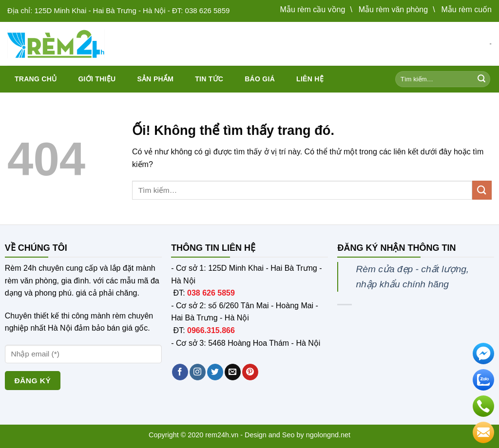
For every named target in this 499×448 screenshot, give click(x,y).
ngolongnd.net (328, 435)
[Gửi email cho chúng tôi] (233, 372)
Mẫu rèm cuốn (467, 9)
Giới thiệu (97, 79)
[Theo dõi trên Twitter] (215, 372)
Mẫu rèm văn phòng (393, 9)
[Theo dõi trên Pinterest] (250, 372)
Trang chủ (36, 79)
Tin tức (209, 79)
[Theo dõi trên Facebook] (180, 372)
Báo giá (260, 79)
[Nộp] (481, 79)
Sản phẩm (155, 79)
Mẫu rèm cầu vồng (313, 9)
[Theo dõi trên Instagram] (198, 372)
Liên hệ (310, 79)
